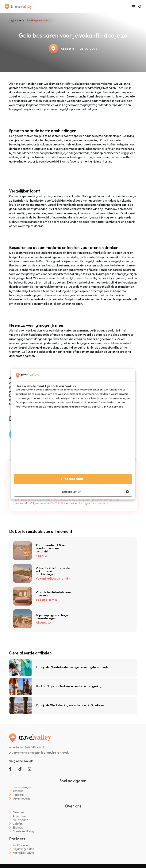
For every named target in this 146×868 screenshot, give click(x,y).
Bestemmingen (22, 787)
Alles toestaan (95, 479)
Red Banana (20, 845)
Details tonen (96, 492)
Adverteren (20, 816)
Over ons (18, 812)
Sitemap (18, 828)
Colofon (18, 824)
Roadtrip (18, 795)
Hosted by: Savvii (23, 853)
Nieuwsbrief (20, 820)
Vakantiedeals (21, 798)
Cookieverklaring (23, 831)
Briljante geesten (23, 849)
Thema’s (18, 791)
